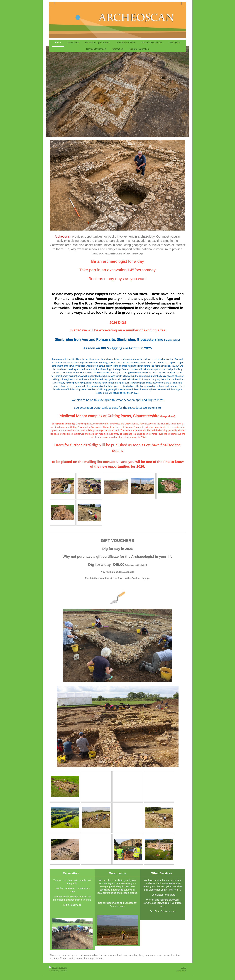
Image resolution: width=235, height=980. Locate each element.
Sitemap (62, 967)
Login (184, 967)
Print (53, 967)
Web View (181, 971)
